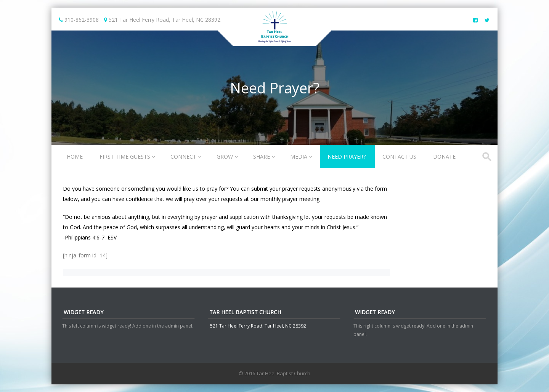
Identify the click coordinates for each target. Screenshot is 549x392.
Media (299, 157)
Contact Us (399, 157)
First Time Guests (125, 157)
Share (262, 157)
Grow (225, 157)
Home (75, 157)
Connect (183, 157)
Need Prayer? (347, 157)
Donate (444, 157)
